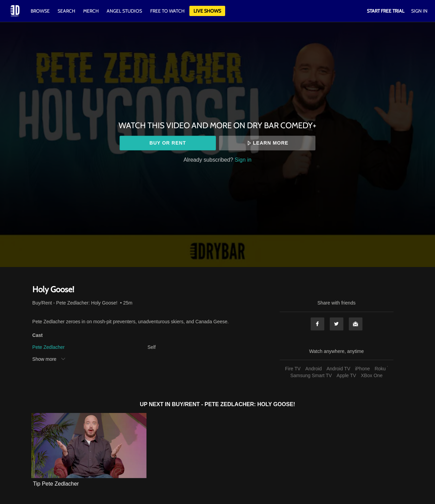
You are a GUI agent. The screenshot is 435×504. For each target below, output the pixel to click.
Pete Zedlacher (49, 347)
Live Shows (207, 11)
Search (67, 11)
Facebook (317, 324)
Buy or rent (168, 143)
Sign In (419, 11)
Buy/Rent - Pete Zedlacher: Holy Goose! (75, 303)
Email (356, 324)
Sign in (243, 160)
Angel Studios (124, 11)
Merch (91, 11)
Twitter (337, 324)
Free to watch (167, 11)
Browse (41, 11)
